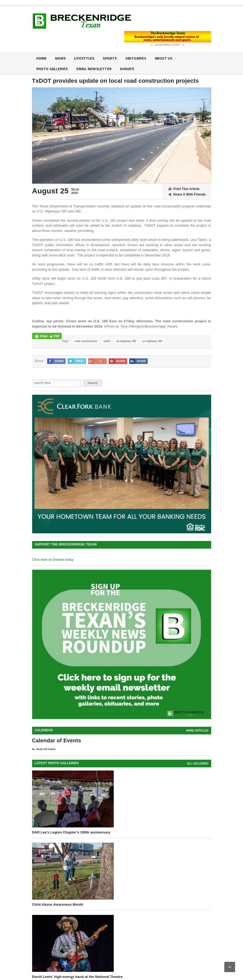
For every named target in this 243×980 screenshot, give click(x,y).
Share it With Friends (187, 195)
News (60, 58)
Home (42, 58)
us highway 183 (152, 341)
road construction (86, 341)
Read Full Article (44, 749)
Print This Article (184, 189)
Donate (127, 69)
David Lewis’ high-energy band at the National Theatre (78, 977)
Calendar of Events (57, 740)
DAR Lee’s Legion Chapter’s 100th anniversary (71, 832)
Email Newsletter (94, 69)
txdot (107, 341)
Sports (110, 58)
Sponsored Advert (168, 45)
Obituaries (136, 58)
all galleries (198, 764)
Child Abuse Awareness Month (58, 905)
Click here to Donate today (53, 560)
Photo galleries (52, 69)
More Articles (197, 731)
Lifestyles (84, 58)
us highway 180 (126, 341)
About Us (166, 59)
